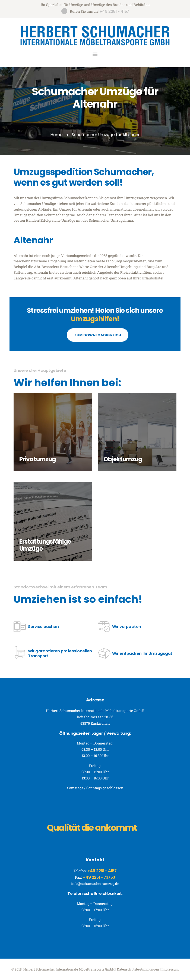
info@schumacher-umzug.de (95, 884)
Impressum (170, 969)
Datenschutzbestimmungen (138, 969)
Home (57, 135)
